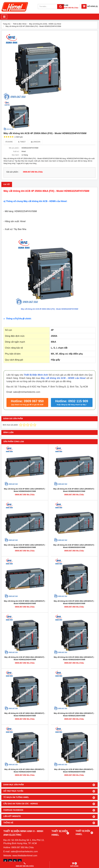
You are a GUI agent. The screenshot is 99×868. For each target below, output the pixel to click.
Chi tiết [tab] (7, 184)
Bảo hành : (16, 155)
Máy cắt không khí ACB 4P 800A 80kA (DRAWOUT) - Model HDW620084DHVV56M (74, 771)
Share (9, 142)
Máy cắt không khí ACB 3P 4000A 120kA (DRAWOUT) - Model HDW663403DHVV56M (25, 602)
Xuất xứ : (16, 151)
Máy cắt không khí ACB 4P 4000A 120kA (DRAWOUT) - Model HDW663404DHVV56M (74, 490)
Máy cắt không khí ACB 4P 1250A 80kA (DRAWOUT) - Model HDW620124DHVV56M (74, 715)
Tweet (22, 142)
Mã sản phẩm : (14, 148)
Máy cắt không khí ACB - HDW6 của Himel (63, 378)
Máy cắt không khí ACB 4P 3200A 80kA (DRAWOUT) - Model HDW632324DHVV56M (74, 602)
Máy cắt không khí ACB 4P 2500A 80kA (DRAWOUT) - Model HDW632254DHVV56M (25, 658)
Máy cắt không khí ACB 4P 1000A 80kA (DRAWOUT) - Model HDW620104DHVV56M (25, 771)
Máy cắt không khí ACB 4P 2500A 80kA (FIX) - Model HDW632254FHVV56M (49, 309)
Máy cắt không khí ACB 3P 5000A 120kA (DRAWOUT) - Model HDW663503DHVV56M (74, 546)
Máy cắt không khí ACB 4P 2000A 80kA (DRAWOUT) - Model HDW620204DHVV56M (74, 658)
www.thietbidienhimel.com (25, 856)
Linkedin (36, 142)
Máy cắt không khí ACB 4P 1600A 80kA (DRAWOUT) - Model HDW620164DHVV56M (25, 715)
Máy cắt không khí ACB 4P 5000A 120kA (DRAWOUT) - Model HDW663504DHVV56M (25, 490)
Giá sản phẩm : (13, 172)
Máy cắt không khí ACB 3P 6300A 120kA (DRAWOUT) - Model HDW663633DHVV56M (25, 546)
